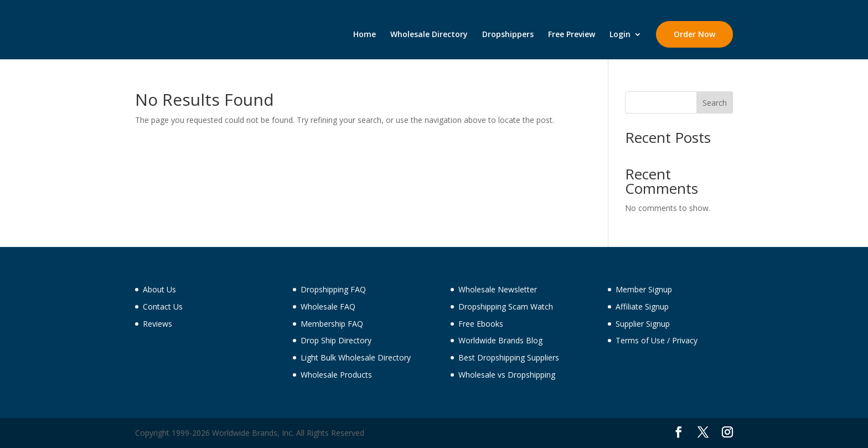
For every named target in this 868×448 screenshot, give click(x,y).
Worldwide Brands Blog (500, 340)
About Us (159, 289)
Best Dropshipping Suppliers (509, 357)
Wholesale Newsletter (498, 289)
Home (365, 35)
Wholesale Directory (429, 35)
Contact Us (163, 307)
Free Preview (572, 35)
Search (715, 103)
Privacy (685, 340)
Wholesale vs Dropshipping (507, 375)
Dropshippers (508, 35)
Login (620, 35)
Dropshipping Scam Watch (506, 307)
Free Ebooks (481, 324)
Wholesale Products (336, 375)
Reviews (157, 324)
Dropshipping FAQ (333, 289)
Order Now (694, 34)
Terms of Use (640, 340)
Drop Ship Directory (336, 340)
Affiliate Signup (642, 307)
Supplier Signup (643, 324)
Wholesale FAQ (328, 307)
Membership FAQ (332, 324)
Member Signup (644, 289)
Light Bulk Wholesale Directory (356, 357)
